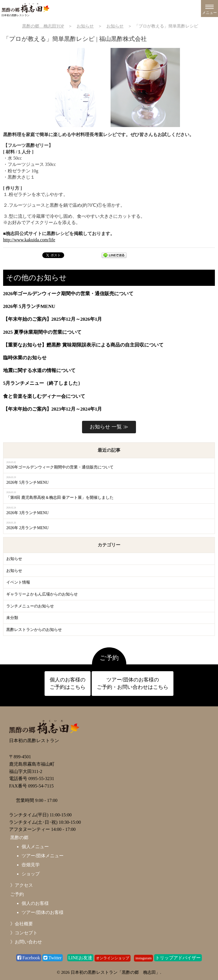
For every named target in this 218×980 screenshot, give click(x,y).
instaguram (143, 958)
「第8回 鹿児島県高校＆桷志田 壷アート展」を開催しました (60, 498)
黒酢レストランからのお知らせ (34, 630)
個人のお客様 (35, 903)
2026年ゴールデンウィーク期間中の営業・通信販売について (68, 294)
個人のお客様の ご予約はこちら (68, 683)
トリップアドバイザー (178, 958)
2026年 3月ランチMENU (27, 513)
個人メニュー (35, 847)
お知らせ (14, 559)
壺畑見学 (31, 865)
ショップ (31, 874)
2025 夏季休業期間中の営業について (42, 332)
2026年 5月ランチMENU (29, 306)
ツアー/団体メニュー (43, 856)
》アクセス (22, 885)
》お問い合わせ (26, 942)
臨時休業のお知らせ (25, 358)
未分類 (12, 618)
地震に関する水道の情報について (39, 370)
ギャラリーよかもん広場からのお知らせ (42, 594)
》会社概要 (22, 924)
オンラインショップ (113, 958)
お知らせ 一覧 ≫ (109, 427)
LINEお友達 (80, 958)
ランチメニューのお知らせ (30, 606)
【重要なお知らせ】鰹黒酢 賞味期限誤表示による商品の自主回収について (83, 345)
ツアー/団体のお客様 (43, 912)
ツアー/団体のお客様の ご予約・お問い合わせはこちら (133, 683)
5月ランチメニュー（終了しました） (43, 383)
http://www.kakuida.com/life (29, 240)
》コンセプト (24, 933)
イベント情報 (18, 582)
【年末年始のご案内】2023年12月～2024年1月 (53, 409)
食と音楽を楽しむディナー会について (44, 396)
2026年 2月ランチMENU (27, 528)
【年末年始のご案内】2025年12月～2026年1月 (53, 319)
